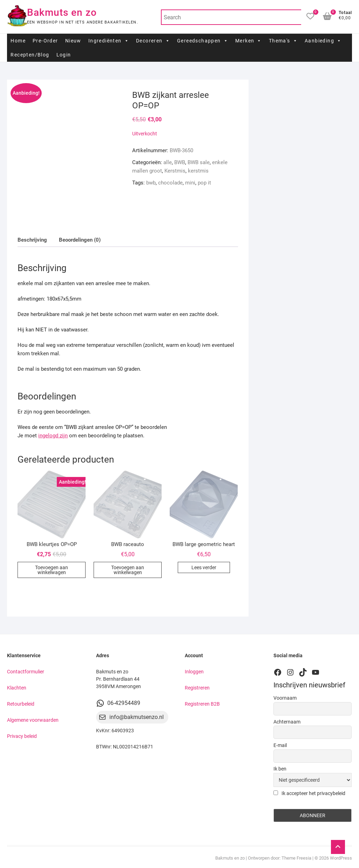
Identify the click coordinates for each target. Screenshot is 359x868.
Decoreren (153, 41)
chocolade (170, 183)
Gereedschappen (203, 41)
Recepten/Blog (30, 55)
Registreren (197, 688)
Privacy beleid (22, 736)
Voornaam (285, 698)
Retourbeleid (21, 704)
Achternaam (287, 722)
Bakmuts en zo (62, 12)
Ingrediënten (109, 41)
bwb (151, 183)
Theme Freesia (296, 858)
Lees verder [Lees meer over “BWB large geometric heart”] (204, 567)
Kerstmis (175, 171)
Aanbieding (323, 41)
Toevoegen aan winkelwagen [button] (52, 570)
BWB (180, 162)
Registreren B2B (202, 704)
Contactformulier (26, 672)
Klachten (17, 688)
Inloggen (194, 672)
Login (64, 55)
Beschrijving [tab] (32, 240)
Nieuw (73, 41)
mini (190, 183)
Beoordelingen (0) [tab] (80, 240)
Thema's (283, 41)
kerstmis (198, 171)
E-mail (280, 745)
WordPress (341, 858)
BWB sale (199, 162)
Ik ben (280, 769)
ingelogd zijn (53, 436)
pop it (204, 183)
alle (168, 162)
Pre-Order (45, 41)
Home (18, 41)
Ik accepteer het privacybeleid (309, 793)
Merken (249, 41)
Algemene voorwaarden (33, 720)
